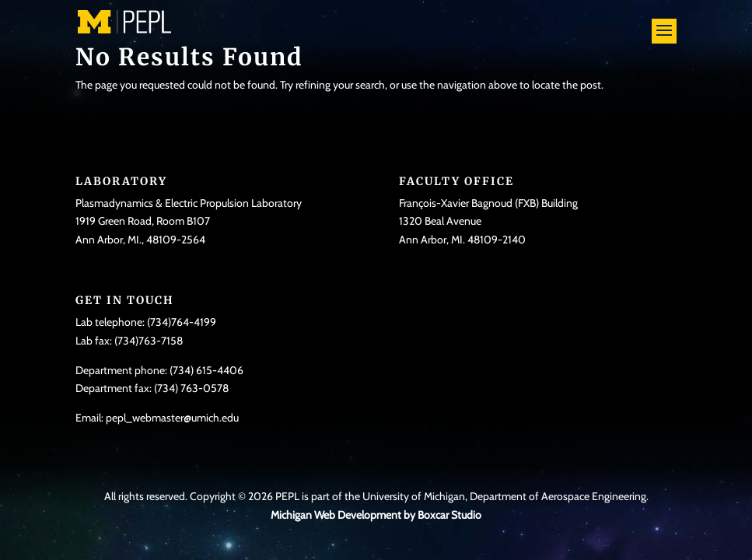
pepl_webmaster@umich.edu (172, 418)
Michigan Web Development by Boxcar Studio (376, 515)
